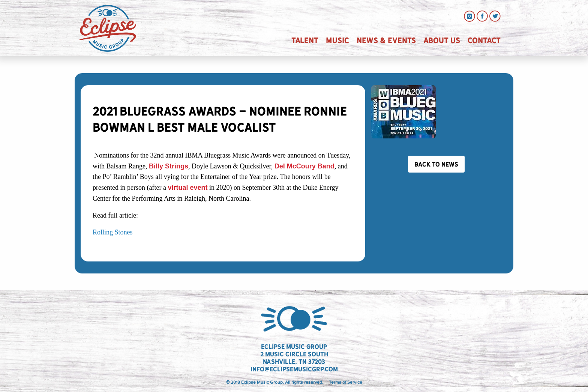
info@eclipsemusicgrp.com (294, 369)
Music (337, 40)
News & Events (386, 40)
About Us (442, 40)
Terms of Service (346, 382)
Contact (484, 40)
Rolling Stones (113, 232)
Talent (305, 40)
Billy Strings (169, 166)
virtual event (187, 188)
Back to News (436, 164)
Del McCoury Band (304, 166)
